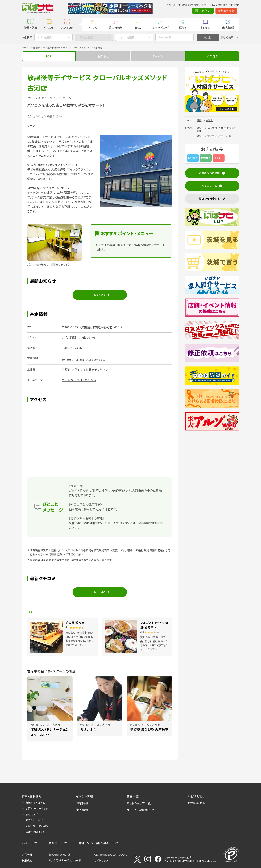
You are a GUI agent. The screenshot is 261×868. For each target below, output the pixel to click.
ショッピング (161, 28)
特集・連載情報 (32, 796)
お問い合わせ (197, 803)
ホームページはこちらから (79, 380)
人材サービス (30, 843)
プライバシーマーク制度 (177, 857)
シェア (31, 126)
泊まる (205, 28)
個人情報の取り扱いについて (111, 855)
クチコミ (212, 56)
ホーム (25, 47)
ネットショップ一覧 (139, 803)
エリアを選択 (44, 37)
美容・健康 (115, 28)
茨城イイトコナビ (35, 803)
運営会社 (27, 855)
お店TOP (67, 28)
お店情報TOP (38, 47)
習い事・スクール (216, 135)
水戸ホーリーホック (37, 808)
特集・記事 (31, 28)
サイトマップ (101, 860)
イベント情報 (85, 796)
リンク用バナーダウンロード (65, 860)
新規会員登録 (208, 11)
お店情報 (82, 803)
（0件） (59, 116)
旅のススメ (32, 814)
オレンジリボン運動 (37, 826)
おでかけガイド (34, 820)
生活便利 (212, 128)
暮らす (183, 28)
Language (230, 11)
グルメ (93, 28)
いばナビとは (197, 796)
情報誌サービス (58, 843)
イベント (49, 28)
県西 (199, 120)
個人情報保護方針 (60, 855)
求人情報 (228, 28)
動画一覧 (133, 796)
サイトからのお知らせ (140, 810)
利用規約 (27, 860)
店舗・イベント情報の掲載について (99, 843)
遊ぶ (138, 28)
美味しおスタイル (35, 832)
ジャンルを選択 (126, 37)
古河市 (209, 120)
